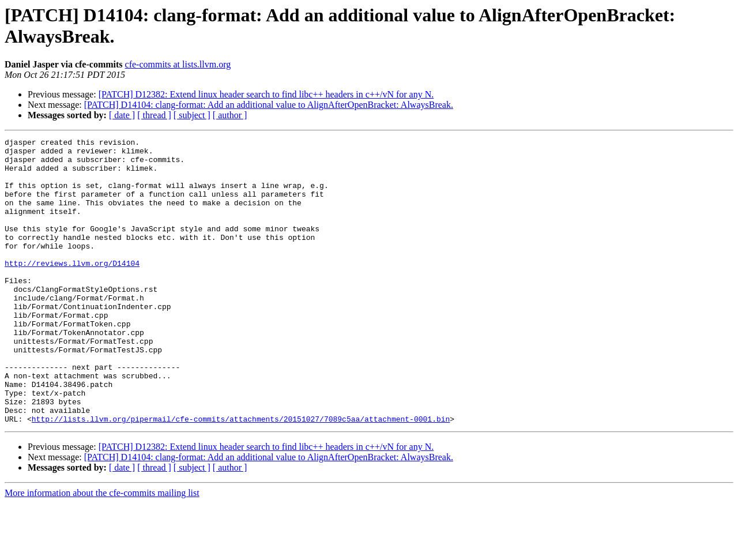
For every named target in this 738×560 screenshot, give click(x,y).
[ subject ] (192, 115)
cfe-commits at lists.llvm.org (178, 64)
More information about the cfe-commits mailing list (102, 550)
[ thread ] (154, 115)
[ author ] (230, 115)
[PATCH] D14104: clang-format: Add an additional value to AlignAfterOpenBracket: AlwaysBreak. (269, 105)
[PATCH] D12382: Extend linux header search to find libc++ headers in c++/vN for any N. (266, 94)
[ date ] (122, 115)
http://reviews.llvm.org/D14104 (72, 289)
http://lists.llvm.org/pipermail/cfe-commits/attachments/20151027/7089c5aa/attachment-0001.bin (241, 476)
